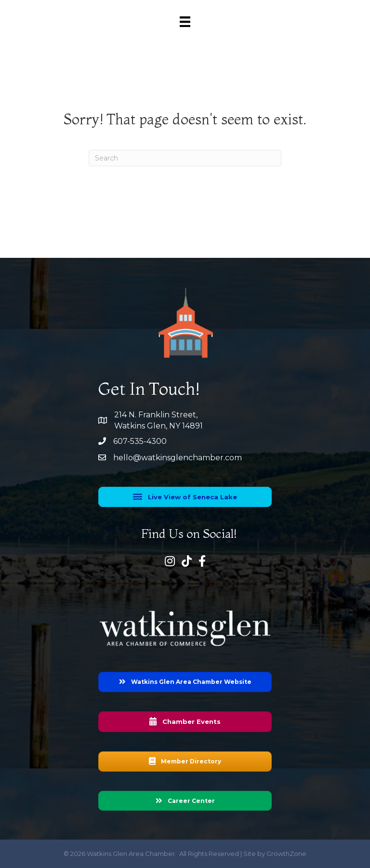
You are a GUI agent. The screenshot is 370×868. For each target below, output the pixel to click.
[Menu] (185, 22)
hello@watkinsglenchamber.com (178, 458)
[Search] (185, 158)
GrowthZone (286, 854)
